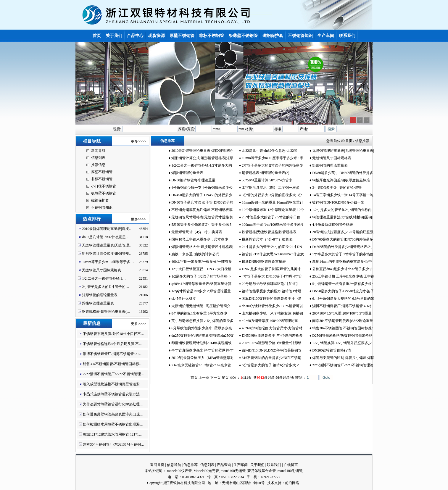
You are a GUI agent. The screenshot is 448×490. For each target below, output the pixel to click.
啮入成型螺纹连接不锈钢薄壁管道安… (113, 384)
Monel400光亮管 (206, 471)
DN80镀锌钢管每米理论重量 (193, 180)
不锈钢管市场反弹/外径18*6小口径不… (113, 334)
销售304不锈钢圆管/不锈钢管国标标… (113, 364)
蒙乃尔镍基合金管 (262, 471)
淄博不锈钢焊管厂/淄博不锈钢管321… (113, 354)
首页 (349, 141)
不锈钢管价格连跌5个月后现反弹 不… (113, 344)
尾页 (225, 378)
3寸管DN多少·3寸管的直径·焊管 (337, 188)
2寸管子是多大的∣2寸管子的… (105, 287)
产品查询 (224, 465)
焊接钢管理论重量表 (98, 303)
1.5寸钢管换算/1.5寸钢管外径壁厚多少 (342, 343)
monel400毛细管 (290, 471)
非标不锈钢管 (102, 179)
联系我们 (274, 465)
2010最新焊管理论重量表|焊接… (107, 229)
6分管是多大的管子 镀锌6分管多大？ (271, 365)
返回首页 (157, 465)
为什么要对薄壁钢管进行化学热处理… (113, 404)
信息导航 (174, 465)
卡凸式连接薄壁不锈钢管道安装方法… (113, 394)
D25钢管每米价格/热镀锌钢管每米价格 (342, 336)
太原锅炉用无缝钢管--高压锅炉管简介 (201, 306)
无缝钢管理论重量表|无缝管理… (107, 245)
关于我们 (257, 465)
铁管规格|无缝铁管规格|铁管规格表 (269, 232)
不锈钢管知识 (102, 207)
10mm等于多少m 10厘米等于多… (108, 262)
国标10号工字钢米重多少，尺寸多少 (200, 239)
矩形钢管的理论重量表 (100, 295)
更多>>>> (138, 141)
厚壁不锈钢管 (102, 172)
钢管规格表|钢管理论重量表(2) (265, 173)
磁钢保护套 (100, 200)
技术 (271, 483)
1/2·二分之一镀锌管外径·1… (104, 278)
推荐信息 (98, 165)
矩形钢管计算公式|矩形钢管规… (107, 254)
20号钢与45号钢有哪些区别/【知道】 (271, 284)
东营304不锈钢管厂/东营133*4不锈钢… (113, 444)
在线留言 (291, 465)
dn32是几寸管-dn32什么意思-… (106, 237)
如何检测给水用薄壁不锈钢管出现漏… (113, 424)
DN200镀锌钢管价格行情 (332, 350)
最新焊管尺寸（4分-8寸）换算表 (197, 232)
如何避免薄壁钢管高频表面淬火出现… (113, 414)
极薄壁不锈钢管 (104, 193)
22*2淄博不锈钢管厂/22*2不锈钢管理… (113, 374)
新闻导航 (98, 151)
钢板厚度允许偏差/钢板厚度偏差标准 (341, 180)
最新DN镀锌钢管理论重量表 (264, 262)
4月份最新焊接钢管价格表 (333, 225)
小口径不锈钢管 (104, 186)
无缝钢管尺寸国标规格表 (101, 270)
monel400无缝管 (233, 471)
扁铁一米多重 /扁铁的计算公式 (195, 254)
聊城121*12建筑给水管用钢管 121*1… (113, 434)
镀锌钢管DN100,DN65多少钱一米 (338, 202)
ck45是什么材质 (184, 299)
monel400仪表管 (179, 471)
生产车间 (241, 465)
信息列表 (98, 158)
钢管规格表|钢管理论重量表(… (106, 312)
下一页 (215, 378)
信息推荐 (191, 465)
